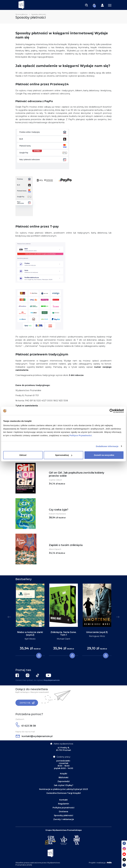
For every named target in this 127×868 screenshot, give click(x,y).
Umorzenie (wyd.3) (97, 632)
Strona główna (21, 14)
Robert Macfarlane (57, 514)
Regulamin (64, 804)
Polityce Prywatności (81, 435)
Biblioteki (63, 777)
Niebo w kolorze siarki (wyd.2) (30, 634)
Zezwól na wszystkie (104, 455)
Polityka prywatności (63, 808)
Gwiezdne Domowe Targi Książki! (64, 793)
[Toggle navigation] (86, 5)
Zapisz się (27, 703)
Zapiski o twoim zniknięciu (66, 545)
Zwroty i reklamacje (64, 819)
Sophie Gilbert (55, 480)
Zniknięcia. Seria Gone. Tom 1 (63, 634)
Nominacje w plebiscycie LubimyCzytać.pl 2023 (63, 789)
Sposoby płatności (63, 815)
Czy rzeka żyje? (59, 510)
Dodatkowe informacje (107, 446)
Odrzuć (23, 455)
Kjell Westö (30, 639)
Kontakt (63, 800)
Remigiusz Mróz (97, 636)
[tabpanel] (30, 620)
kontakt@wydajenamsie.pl (34, 736)
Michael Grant (63, 639)
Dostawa (63, 812)
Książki (64, 774)
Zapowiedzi (64, 781)
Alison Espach (55, 549)
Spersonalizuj (64, 455)
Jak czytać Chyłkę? (64, 785)
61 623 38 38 (26, 726)
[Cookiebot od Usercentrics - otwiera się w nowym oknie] (112, 411)
